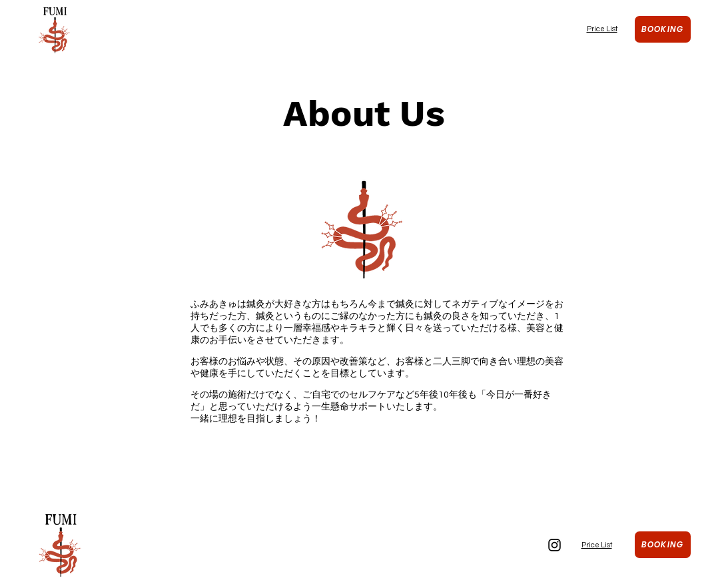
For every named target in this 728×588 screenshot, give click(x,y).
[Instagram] (554, 545)
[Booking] (663, 29)
